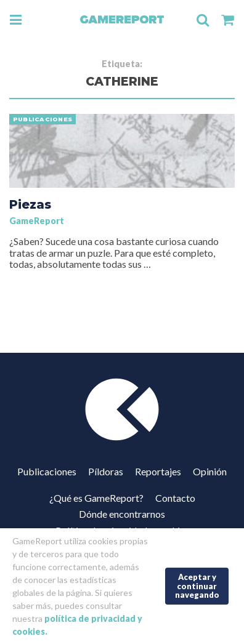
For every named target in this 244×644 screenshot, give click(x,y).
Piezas (30, 204)
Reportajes (158, 471)
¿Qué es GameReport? (96, 498)
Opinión (210, 471)
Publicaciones (47, 471)
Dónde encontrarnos (122, 514)
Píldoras (106, 471)
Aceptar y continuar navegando (197, 586)
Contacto (175, 498)
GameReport (37, 221)
